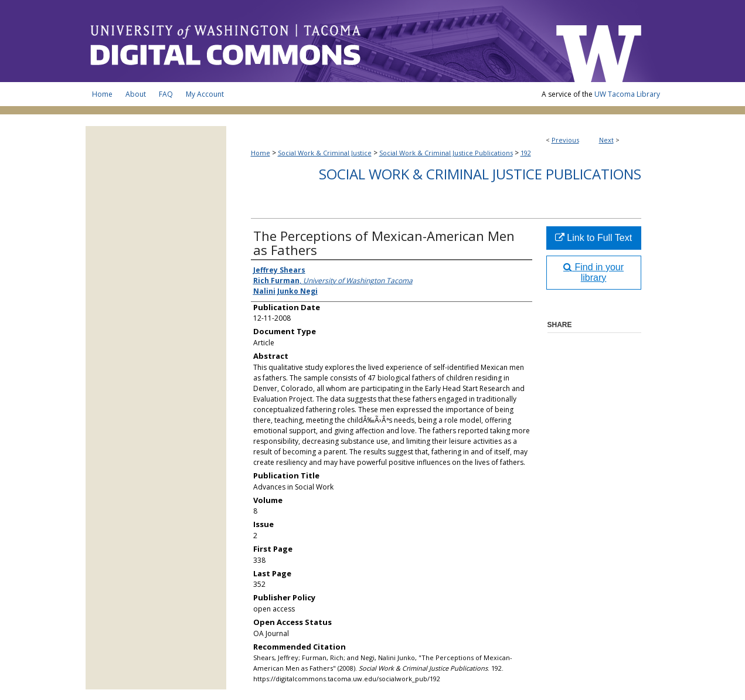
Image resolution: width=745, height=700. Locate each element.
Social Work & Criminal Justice (325, 153)
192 (526, 153)
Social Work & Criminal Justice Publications (446, 153)
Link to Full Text (593, 238)
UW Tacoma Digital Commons (314, 41)
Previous (565, 140)
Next (606, 140)
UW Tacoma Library (627, 94)
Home (261, 153)
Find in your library (593, 272)
